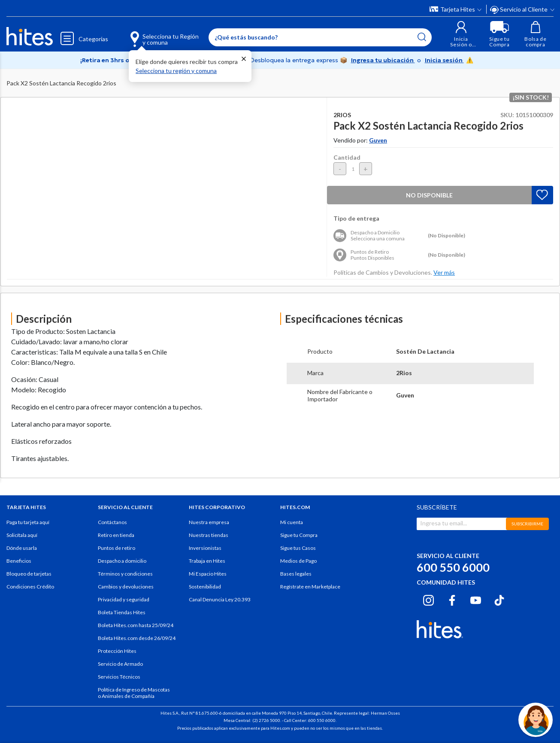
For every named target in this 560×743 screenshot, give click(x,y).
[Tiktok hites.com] (499, 599)
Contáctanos (112, 522)
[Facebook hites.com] (452, 599)
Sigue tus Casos (298, 548)
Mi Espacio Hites (208, 574)
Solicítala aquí (22, 535)
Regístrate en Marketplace (310, 587)
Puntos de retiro (117, 548)
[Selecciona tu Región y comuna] (152, 34)
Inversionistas (205, 548)
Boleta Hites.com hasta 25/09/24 (136, 625)
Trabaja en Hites (207, 561)
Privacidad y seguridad (124, 599)
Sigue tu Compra (299, 535)
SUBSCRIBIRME (527, 524)
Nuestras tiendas (209, 535)
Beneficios (19, 561)
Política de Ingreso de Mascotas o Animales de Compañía (134, 693)
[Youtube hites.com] (476, 599)
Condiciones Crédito (30, 587)
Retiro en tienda (116, 535)
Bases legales (296, 574)
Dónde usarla (22, 548)
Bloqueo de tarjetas (29, 574)
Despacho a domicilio (122, 561)
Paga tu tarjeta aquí (28, 522)
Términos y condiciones (125, 574)
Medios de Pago (298, 561)
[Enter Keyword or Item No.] (320, 37)
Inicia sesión (444, 60)
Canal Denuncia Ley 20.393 (220, 599)
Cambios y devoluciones (126, 587)
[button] (461, 34)
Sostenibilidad (205, 587)
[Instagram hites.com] (428, 599)
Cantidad (347, 157)
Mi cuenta (292, 522)
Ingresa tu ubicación (383, 60)
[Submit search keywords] (422, 37)
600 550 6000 (453, 567)
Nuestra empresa (209, 522)
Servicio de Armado (120, 664)
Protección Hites (117, 651)
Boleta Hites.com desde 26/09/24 (137, 638)
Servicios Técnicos (119, 677)
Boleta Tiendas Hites (122, 612)
